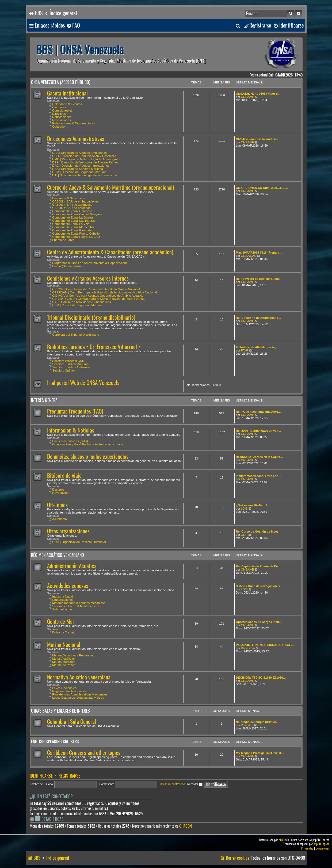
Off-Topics (57, 505)
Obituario (57, 127)
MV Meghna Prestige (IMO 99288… (260, 753)
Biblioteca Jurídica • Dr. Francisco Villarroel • (94, 347)
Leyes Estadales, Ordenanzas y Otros (77, 698)
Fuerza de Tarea (62, 240)
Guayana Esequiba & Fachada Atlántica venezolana (86, 444)
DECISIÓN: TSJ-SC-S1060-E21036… (261, 678)
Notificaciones (60, 117)
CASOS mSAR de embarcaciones (74, 201)
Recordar (195, 784)
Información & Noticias (71, 430)
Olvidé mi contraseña (173, 784)
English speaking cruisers (55, 742)
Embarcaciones (61, 600)
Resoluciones (60, 120)
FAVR (245, 350)
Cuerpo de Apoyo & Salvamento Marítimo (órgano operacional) (110, 187)
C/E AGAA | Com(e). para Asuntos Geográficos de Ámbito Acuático (96, 296)
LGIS (244, 508)
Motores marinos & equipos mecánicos (77, 603)
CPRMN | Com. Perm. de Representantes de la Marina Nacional (95, 289)
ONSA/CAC (248, 256)
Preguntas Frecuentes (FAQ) (75, 411)
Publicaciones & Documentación (73, 123)
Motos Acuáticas (62, 659)
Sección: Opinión (62, 370)
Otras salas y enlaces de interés (60, 711)
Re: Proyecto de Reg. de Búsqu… (259, 279)
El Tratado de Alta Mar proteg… (258, 347)
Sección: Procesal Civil (66, 361)
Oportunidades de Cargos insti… (259, 622)
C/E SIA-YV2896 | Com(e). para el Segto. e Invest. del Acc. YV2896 (97, 299)
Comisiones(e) (61, 110)
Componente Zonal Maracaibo (71, 227)
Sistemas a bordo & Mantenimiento (75, 606)
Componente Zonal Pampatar (71, 230)
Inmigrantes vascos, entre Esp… (259, 476)
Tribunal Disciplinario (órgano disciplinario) (91, 317)
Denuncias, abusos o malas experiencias (88, 456)
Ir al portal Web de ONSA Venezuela (83, 383)
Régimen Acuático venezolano (58, 555)
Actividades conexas (68, 586)
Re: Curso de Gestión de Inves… (259, 531)
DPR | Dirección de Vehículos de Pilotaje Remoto (84, 162)
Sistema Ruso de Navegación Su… (260, 586)
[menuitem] (73, 26)
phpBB (282, 840)
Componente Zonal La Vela (69, 224)
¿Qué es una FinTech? (252, 505)
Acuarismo (58, 519)
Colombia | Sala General (72, 722)
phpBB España (321, 844)
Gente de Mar (61, 622)
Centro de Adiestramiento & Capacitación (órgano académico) (110, 252)
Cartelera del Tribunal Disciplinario (74, 335)
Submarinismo (60, 609)
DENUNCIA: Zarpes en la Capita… (260, 457)
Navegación (59, 493)
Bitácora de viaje (64, 475)
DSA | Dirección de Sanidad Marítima (76, 169)
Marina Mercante (62, 662)
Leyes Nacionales (63, 688)
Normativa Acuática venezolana (79, 677)
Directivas (57, 114)
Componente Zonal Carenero (71, 211)
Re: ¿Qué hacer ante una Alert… (258, 412)
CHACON (186, 826)
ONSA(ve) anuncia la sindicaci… (259, 139)
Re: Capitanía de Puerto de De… (258, 566)
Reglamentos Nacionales (68, 691)
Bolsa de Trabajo (62, 632)
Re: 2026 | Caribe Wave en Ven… (259, 431)
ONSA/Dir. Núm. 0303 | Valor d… (258, 94)
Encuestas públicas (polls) (68, 441)
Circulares (58, 107)
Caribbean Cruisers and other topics (84, 753)
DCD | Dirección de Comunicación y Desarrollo (83, 156)
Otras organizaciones (68, 531)
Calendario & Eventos (66, 104)
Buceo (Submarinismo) (66, 266)
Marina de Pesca (62, 665)
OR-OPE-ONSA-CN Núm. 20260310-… (262, 188)
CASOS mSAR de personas (70, 208)
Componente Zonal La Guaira (71, 217)
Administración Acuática (72, 566)
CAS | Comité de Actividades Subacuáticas (80, 302)
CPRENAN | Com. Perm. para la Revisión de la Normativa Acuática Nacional (103, 292)
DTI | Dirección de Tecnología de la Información (83, 175)
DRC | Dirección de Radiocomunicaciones (79, 166)
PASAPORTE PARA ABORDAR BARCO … (265, 645)
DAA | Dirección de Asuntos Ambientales (78, 153)
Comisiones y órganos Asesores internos (88, 278)
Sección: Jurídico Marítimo (69, 364)
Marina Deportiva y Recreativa (71, 655)
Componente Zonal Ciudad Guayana (76, 214)
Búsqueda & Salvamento (68, 198)
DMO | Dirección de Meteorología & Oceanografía (85, 159)
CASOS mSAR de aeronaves (71, 205)
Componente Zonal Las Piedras (72, 221)
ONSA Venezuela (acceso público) (61, 82)
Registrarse (69, 776)
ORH (244, 535)
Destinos (57, 490)
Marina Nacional (64, 645)
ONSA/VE (247, 97)
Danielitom (248, 648)
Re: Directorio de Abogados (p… (259, 318)
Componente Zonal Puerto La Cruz (75, 237)
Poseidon (247, 725)
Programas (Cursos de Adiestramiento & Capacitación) (88, 263)
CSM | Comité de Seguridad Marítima (76, 305)
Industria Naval (61, 596)
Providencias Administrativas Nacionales (78, 694)
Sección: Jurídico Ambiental (70, 367)
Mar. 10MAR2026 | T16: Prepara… (259, 253)
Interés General (45, 400)
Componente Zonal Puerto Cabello (74, 234)
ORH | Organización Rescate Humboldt (77, 542)
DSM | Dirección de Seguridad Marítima (78, 172)
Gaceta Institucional (67, 93)
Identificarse (41, 776)
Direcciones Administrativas (76, 139)
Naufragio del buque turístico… (258, 722)
